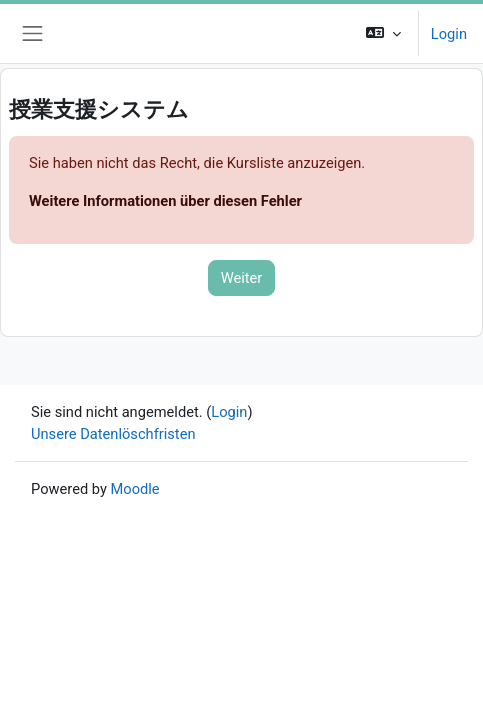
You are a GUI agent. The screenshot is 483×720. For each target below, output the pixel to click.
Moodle (135, 489)
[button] (383, 33)
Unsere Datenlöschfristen (113, 434)
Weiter (242, 278)
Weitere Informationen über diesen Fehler (165, 201)
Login (449, 34)
